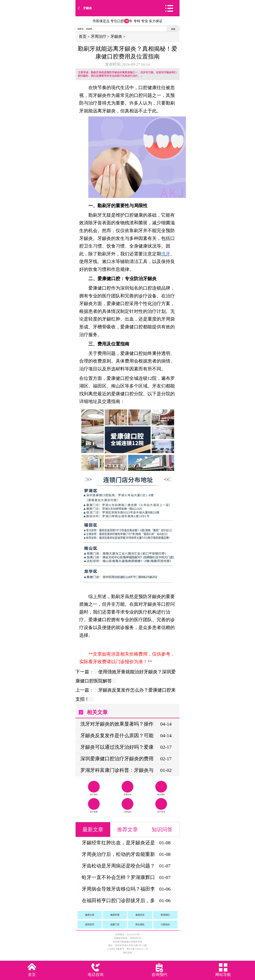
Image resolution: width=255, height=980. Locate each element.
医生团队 (161, 788)
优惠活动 (127, 788)
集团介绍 (90, 915)
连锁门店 (115, 925)
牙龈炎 (87, 8)
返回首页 (90, 925)
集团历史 (140, 915)
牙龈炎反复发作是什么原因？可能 (117, 735)
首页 (83, 36)
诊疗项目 (94, 788)
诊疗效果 (94, 805)
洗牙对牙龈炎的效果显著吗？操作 (117, 724)
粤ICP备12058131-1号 (137, 949)
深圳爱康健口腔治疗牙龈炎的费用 (117, 759)
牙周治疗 (99, 36)
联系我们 (165, 915)
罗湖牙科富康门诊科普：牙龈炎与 (117, 770)
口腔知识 (127, 805)
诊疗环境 (161, 805)
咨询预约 (159, 975)
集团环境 (115, 915)
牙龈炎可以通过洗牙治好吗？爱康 (117, 747)
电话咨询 (96, 975)
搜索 (173, 29)
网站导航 (127, 953)
